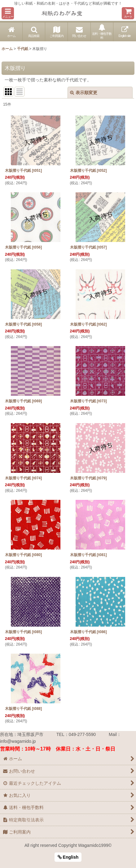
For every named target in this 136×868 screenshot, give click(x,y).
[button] (8, 13)
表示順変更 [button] (84, 93)
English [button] (68, 857)
